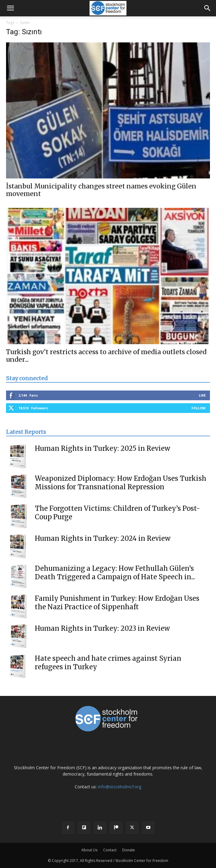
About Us (89, 850)
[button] (10, 8)
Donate (129, 850)
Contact (110, 850)
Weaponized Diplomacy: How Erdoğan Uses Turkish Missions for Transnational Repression (121, 483)
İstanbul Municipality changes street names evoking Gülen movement (101, 190)
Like (202, 395)
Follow (199, 408)
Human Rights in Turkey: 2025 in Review (103, 448)
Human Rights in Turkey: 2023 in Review (102, 628)
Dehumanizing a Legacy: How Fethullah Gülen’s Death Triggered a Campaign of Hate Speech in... (115, 573)
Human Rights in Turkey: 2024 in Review (103, 538)
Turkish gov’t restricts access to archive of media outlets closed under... (106, 356)
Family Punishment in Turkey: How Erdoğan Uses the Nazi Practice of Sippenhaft (117, 603)
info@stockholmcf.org (120, 787)
